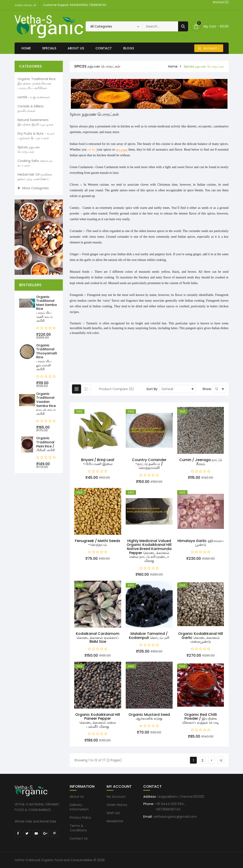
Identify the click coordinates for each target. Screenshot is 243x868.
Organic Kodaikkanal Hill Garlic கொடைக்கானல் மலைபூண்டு (201, 638)
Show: (207, 389)
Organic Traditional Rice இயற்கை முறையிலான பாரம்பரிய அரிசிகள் (37, 83)
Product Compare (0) (116, 389)
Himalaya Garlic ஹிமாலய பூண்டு (201, 543)
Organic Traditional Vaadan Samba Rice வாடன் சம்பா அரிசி (46, 404)
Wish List (113, 813)
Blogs (129, 48)
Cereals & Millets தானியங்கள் (31, 108)
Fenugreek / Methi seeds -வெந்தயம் (98, 543)
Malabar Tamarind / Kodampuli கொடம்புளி (149, 636)
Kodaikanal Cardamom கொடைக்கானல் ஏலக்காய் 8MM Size (98, 638)
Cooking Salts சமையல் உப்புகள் (35, 163)
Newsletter (115, 821)
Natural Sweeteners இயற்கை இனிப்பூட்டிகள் (36, 122)
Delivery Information (79, 807)
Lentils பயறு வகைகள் (34, 97)
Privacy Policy (80, 818)
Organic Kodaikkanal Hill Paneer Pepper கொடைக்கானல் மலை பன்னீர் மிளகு (98, 721)
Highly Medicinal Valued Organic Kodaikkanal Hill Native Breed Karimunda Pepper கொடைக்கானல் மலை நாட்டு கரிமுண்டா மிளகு (149, 551)
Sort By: (152, 389)
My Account (116, 797)
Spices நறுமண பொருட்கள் (29, 149)
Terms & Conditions (78, 828)
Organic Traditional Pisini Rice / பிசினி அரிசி (46, 444)
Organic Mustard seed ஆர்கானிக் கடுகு (149, 717)
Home (26, 48)
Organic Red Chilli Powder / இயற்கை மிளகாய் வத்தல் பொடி (201, 719)
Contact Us (79, 838)
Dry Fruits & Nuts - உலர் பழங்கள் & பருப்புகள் (36, 136)
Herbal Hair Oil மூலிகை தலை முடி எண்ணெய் (35, 177)
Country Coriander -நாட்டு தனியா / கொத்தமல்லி (149, 464)
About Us (76, 48)
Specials (49, 48)
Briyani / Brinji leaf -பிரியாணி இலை (98, 462)
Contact (104, 48)
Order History (117, 805)
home (173, 66)
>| (221, 760)
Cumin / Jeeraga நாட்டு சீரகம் (201, 462)
